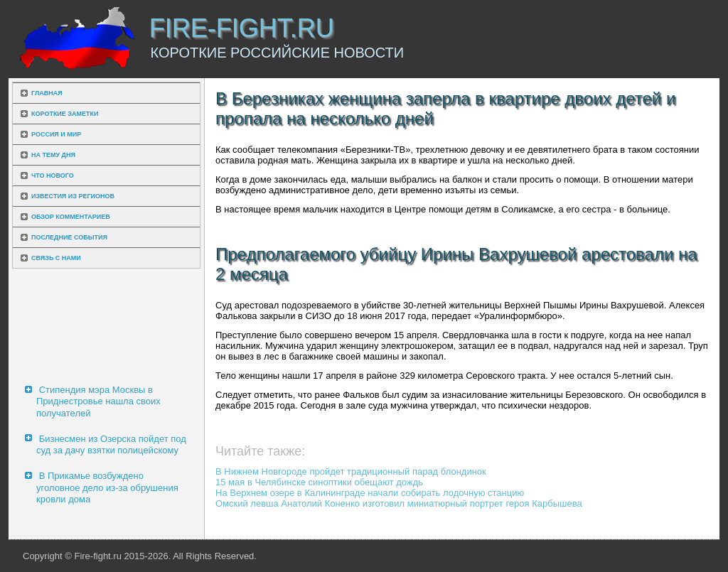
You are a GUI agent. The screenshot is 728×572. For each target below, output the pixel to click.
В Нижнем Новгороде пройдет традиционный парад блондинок (351, 471)
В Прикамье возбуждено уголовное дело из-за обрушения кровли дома (107, 487)
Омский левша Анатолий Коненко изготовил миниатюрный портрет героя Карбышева (399, 503)
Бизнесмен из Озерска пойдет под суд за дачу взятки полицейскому (111, 444)
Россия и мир (56, 134)
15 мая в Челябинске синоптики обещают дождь (319, 482)
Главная (47, 93)
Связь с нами (56, 258)
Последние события (69, 237)
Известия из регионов (73, 196)
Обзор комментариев (71, 217)
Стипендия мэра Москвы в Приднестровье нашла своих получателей (98, 401)
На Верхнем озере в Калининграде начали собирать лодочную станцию (370, 493)
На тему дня (53, 155)
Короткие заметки (65, 114)
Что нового (53, 176)
